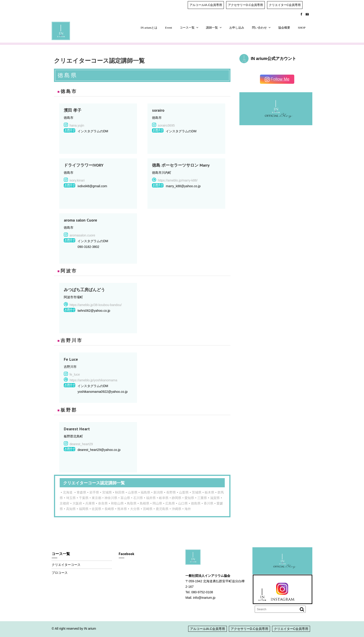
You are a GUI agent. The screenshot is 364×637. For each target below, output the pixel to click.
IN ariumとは (149, 28)
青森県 (81, 492)
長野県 (171, 492)
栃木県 (209, 492)
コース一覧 (187, 28)
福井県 (151, 498)
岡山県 (157, 503)
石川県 (138, 498)
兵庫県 (90, 503)
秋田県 (120, 492)
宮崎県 (148, 509)
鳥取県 (132, 503)
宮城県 (107, 492)
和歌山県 (117, 503)
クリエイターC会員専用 (285, 5)
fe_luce (75, 374)
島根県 (145, 503)
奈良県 (103, 503)
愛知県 (189, 498)
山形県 (133, 492)
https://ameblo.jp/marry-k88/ (178, 180)
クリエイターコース (66, 565)
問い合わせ (259, 28)
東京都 (96, 498)
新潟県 (158, 492)
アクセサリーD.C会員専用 (245, 5)
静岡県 (177, 498)
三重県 (202, 498)
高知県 (71, 509)
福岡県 (84, 509)
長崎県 (109, 509)
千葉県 (84, 498)
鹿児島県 (162, 509)
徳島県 (196, 503)
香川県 (209, 503)
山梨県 (184, 492)
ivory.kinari (77, 180)
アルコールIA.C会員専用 (206, 5)
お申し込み (237, 28)
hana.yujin (77, 125)
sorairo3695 (166, 125)
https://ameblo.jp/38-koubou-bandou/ (96, 305)
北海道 (68, 492)
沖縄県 (177, 509)
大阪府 (77, 503)
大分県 (135, 509)
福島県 (145, 492)
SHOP (302, 28)
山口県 (183, 503)
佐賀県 (96, 509)
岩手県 (94, 492)
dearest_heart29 (81, 444)
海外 (188, 509)
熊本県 (122, 509)
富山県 (125, 498)
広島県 (170, 503)
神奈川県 (111, 498)
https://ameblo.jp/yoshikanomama (93, 380)
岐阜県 (164, 498)
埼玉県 (71, 498)
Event (169, 28)
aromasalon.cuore (82, 235)
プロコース (60, 573)
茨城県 (197, 492)
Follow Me (277, 80)
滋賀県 (215, 498)
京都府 (64, 503)
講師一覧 (212, 28)
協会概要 (284, 28)
